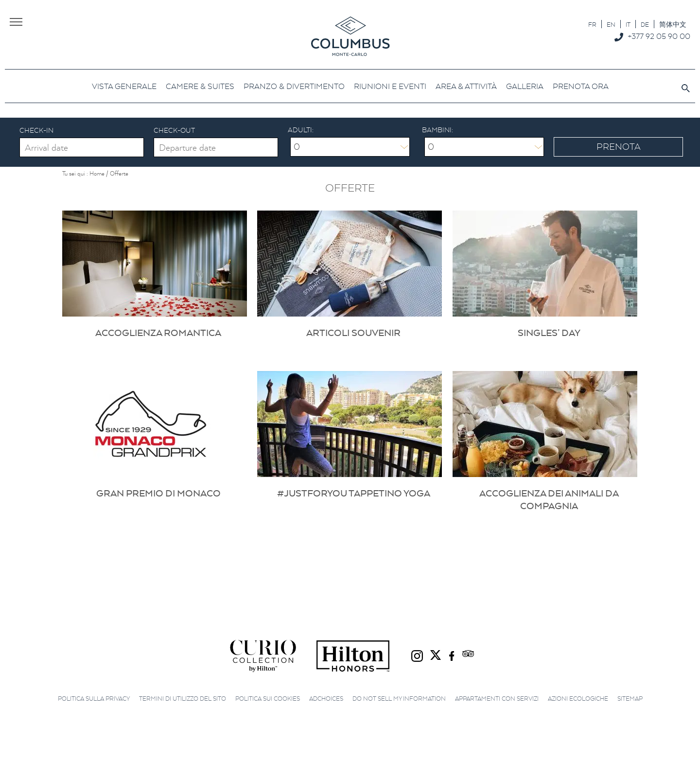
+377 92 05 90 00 (659, 36)
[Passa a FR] (592, 24)
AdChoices (326, 699)
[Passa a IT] (628, 24)
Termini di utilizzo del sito (183, 699)
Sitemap (630, 699)
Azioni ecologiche (578, 699)
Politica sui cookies (268, 699)
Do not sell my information (399, 699)
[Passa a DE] (645, 24)
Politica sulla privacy (94, 699)
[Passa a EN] (611, 24)
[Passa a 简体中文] (673, 24)
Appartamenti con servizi (497, 699)
